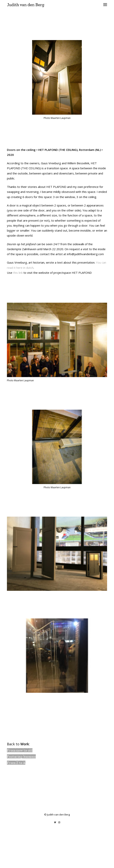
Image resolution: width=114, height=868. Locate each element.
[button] (105, 5)
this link (18, 273)
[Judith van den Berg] (57, 5)
